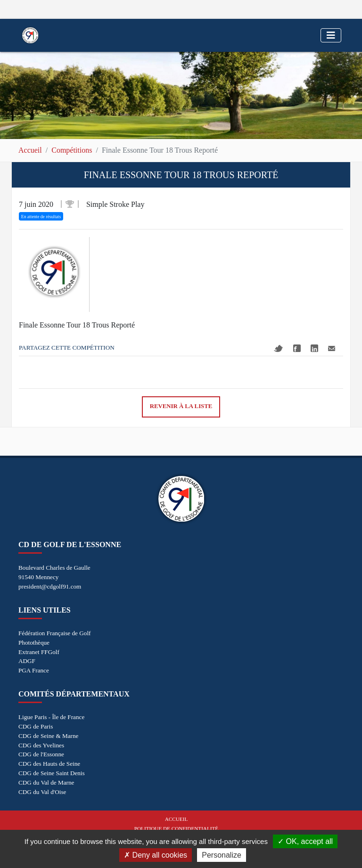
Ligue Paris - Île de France (51, 717)
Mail (332, 348)
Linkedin (314, 348)
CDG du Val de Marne (46, 782)
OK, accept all (305, 841)
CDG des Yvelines (41, 745)
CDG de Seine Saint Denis (52, 773)
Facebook (297, 348)
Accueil (30, 150)
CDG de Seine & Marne (48, 736)
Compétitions (72, 150)
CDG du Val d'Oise (42, 792)
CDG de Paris (36, 726)
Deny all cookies (156, 855)
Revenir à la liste (181, 406)
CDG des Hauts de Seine (49, 764)
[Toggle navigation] (331, 35)
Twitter (279, 348)
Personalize (222, 855)
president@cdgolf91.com (50, 586)
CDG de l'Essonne (41, 754)
